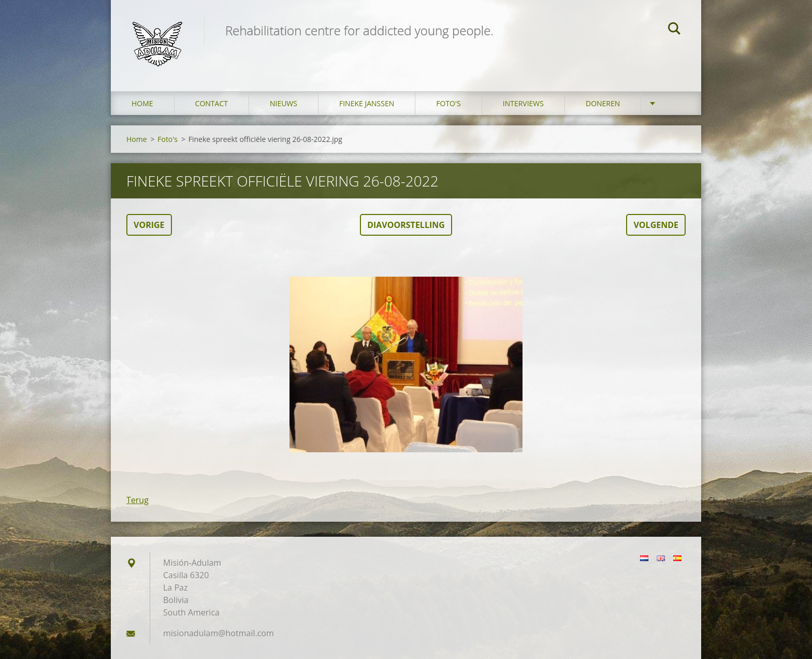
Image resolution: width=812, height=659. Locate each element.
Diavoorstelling (406, 225)
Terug (137, 500)
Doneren (603, 103)
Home (142, 103)
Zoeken (674, 30)
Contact (212, 103)
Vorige (149, 225)
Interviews (523, 103)
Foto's (448, 103)
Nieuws (284, 103)
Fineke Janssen (367, 103)
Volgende (656, 225)
